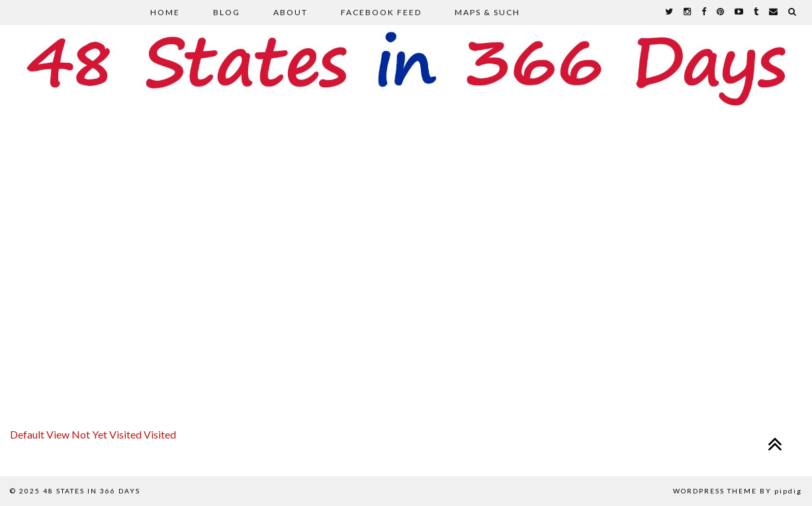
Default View (41, 434)
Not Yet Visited (108, 434)
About (291, 12)
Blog (227, 12)
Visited (160, 434)
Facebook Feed (381, 12)
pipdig (788, 491)
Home (165, 12)
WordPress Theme (715, 491)
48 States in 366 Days (92, 491)
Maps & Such (487, 12)
